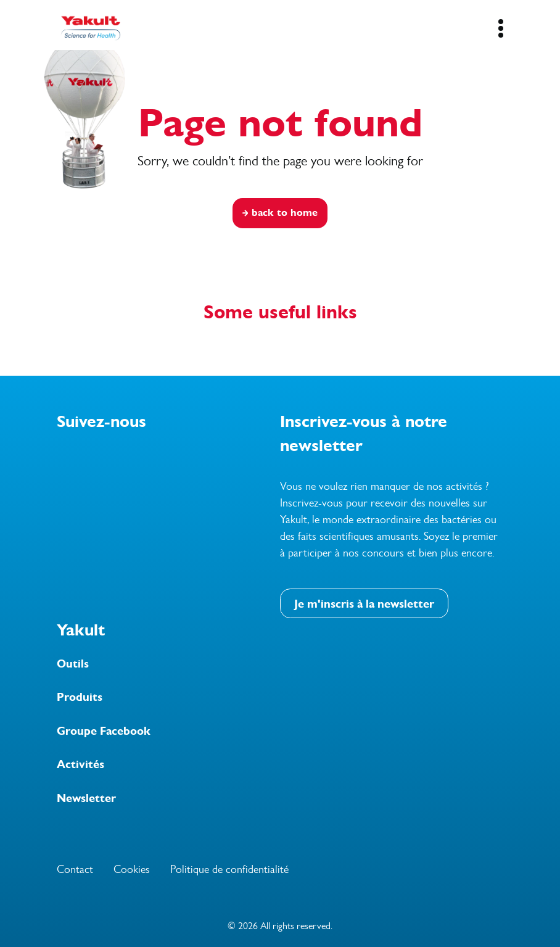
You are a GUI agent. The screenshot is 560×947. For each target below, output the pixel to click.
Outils (73, 664)
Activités (80, 764)
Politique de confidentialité (229, 869)
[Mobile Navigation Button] (500, 28)
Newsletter (86, 798)
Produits (80, 697)
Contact (75, 869)
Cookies (132, 869)
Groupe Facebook (104, 731)
